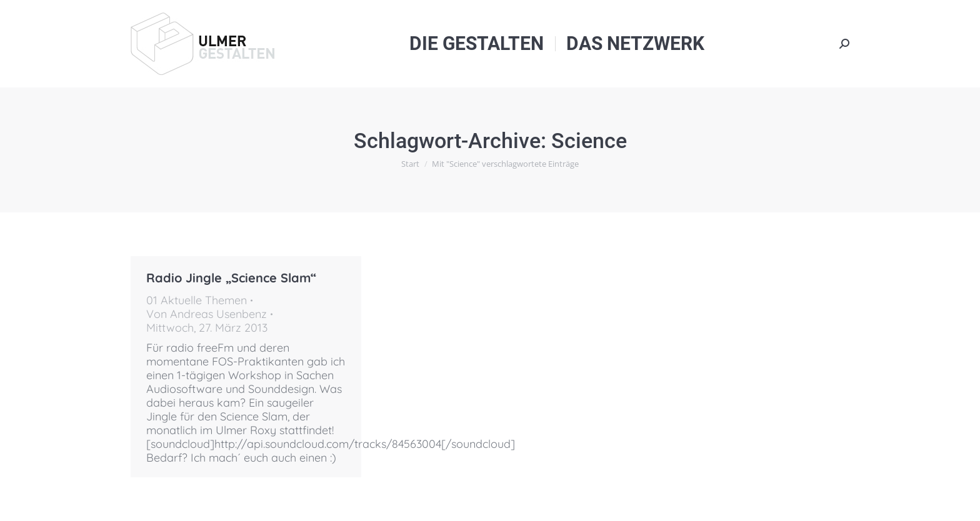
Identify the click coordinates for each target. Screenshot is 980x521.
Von (207, 314)
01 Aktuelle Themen (197, 300)
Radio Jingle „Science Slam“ (231, 278)
